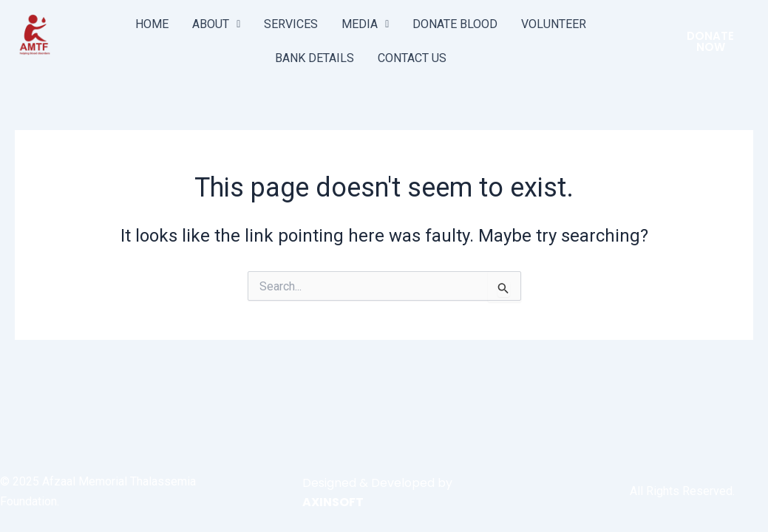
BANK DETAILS (315, 58)
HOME (152, 24)
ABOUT (216, 24)
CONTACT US (412, 58)
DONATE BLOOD (455, 24)
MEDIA (365, 24)
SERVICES (291, 24)
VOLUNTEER (554, 24)
